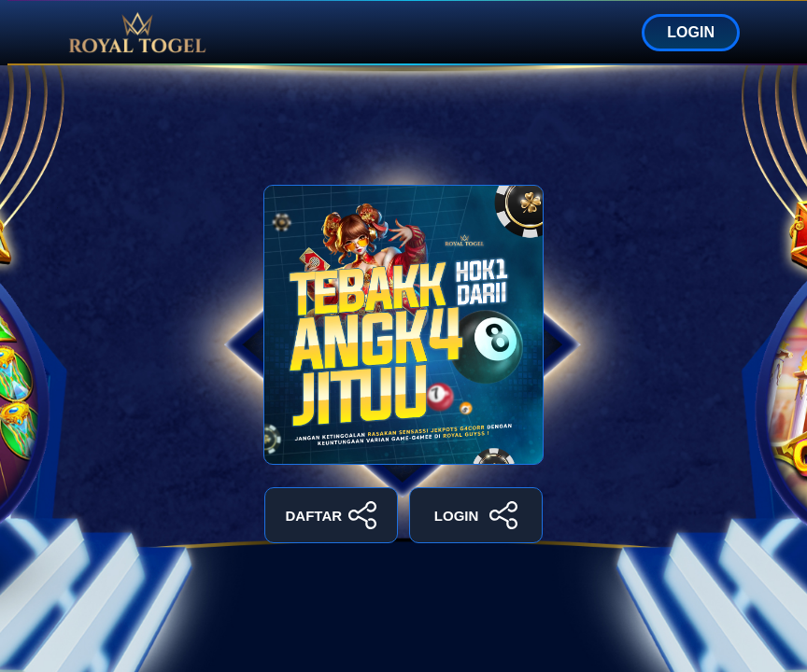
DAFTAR (332, 515)
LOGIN (691, 32)
